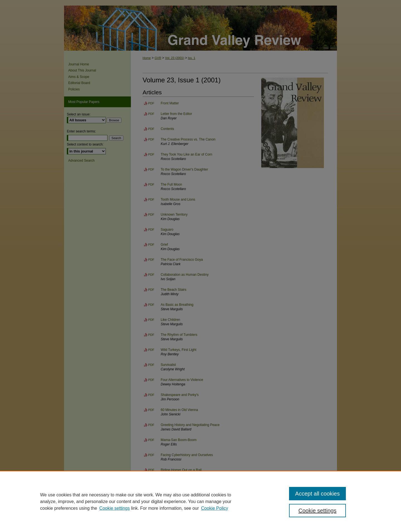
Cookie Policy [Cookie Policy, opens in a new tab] (215, 508)
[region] (200, 501)
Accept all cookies (317, 494)
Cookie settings (115, 508)
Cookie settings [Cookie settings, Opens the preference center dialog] (318, 511)
